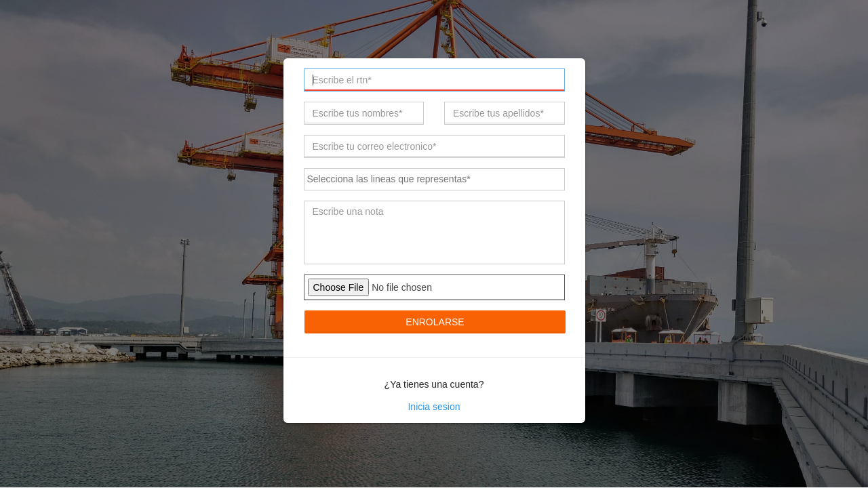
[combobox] (434, 179)
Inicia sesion (434, 407)
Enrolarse (435, 322)
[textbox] (437, 179)
